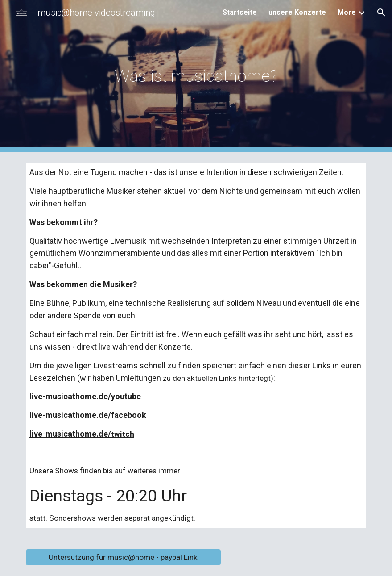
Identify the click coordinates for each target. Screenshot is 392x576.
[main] (196, 76)
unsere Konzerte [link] (297, 12)
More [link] (347, 12)
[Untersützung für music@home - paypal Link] (123, 557)
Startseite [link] (240, 12)
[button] (381, 13)
